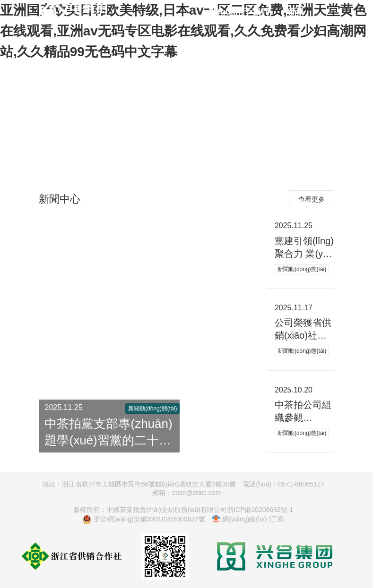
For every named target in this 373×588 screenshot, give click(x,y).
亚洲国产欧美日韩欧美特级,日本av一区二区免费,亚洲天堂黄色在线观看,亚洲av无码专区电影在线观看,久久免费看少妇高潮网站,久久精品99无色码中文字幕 (183, 31)
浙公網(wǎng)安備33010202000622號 (144, 520)
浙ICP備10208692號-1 (260, 510)
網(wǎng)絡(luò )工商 (248, 520)
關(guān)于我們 (239, 12)
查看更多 (312, 199)
